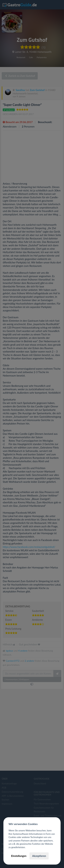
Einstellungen (19, 856)
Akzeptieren (39, 856)
